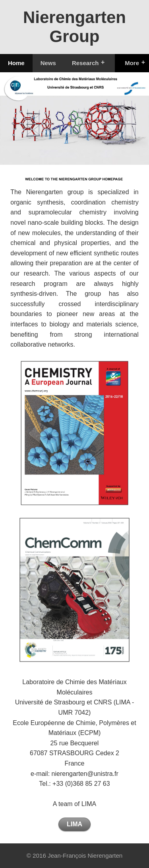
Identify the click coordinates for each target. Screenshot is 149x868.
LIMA (74, 824)
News (48, 63)
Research (85, 63)
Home (16, 63)
